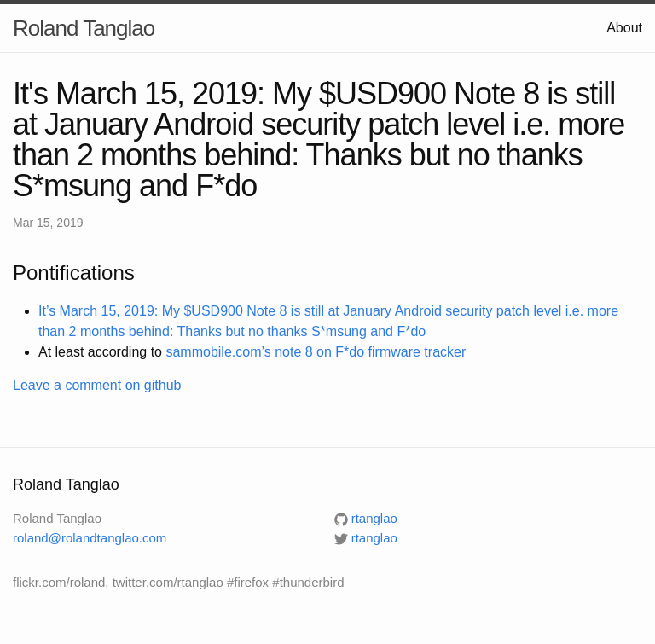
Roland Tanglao (84, 28)
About (624, 28)
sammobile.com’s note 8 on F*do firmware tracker (316, 352)
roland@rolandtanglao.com (90, 538)
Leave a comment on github (97, 385)
